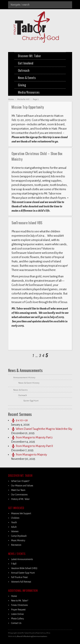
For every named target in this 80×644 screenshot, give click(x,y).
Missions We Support (21, 513)
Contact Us (16, 623)
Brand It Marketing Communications (32, 636)
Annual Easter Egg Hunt (23, 573)
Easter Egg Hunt (31, 401)
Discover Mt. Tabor (29, 56)
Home (14, 596)
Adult (14, 527)
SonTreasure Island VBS (27, 223)
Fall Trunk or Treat (19, 577)
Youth (14, 522)
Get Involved (26, 63)
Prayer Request (18, 610)
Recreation (16, 545)
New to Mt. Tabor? (20, 601)
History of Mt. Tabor (20, 499)
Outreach (24, 70)
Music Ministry (18, 540)
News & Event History (29, 383)
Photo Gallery (17, 619)
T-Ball (14, 564)
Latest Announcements (22, 559)
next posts (11, 356)
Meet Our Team (18, 490)
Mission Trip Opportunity (28, 107)
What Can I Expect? (20, 481)
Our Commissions (19, 495)
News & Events (27, 78)
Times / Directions (19, 605)
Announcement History (24, 377)
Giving (22, 85)
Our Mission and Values (22, 486)
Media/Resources (29, 92)
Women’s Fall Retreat (21, 582)
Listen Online (17, 614)
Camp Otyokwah (19, 536)
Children (15, 518)
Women (15, 531)
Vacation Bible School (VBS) (24, 568)
